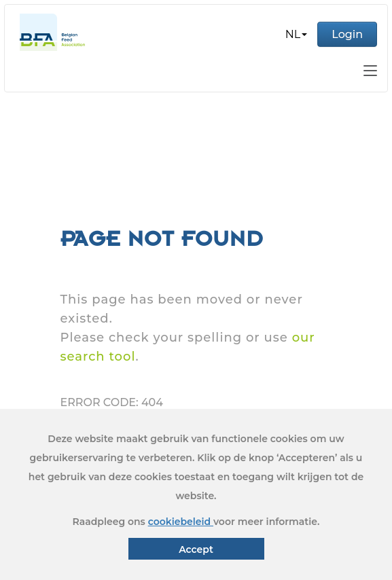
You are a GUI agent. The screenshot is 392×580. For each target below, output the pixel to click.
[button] (296, 35)
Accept (196, 549)
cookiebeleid (181, 522)
